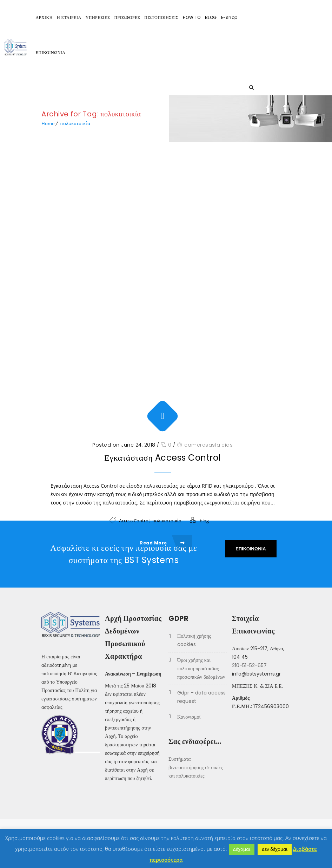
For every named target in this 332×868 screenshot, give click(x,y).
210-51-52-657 (249, 665)
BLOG (248, 17)
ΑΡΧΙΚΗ (81, 17)
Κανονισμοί (189, 717)
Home (48, 123)
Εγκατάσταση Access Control (162, 377)
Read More (162, 462)
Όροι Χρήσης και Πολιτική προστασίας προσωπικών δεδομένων (201, 669)
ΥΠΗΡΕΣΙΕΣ (135, 17)
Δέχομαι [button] (242, 849)
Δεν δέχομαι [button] (275, 849)
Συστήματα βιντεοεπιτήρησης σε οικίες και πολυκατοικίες (196, 767)
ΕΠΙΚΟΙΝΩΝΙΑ (88, 52)
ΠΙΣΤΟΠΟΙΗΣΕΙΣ (198, 17)
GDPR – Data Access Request (201, 697)
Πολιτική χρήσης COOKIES (194, 640)
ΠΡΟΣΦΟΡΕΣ (164, 17)
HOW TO (229, 17)
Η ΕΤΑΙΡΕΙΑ (106, 17)
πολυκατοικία (75, 123)
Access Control (134, 440)
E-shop (266, 17)
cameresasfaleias (208, 364)
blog (204, 440)
